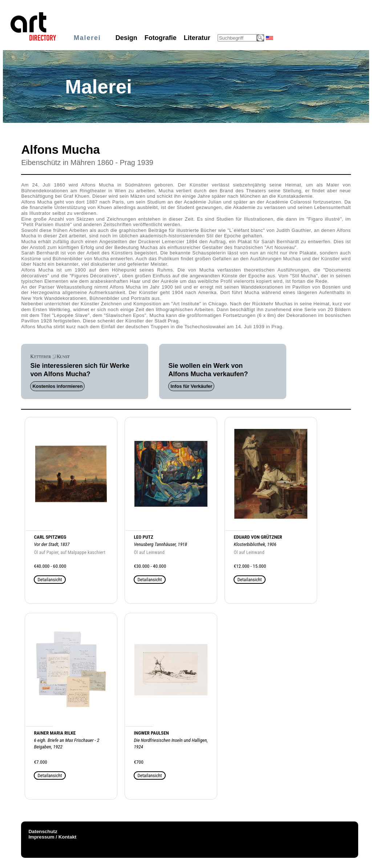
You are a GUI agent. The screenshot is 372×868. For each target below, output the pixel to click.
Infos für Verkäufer (191, 386)
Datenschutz (43, 831)
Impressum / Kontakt (52, 837)
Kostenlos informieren (57, 386)
